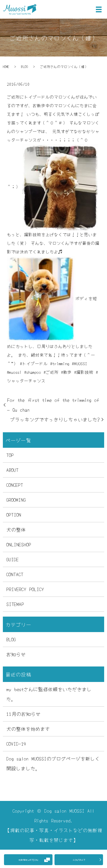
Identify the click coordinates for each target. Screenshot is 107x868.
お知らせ (16, 654)
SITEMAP (15, 604)
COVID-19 (16, 743)
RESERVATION (28, 860)
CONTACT (79, 860)
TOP (10, 455)
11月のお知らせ (23, 714)
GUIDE (12, 559)
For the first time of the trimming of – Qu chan (53, 405)
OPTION (14, 514)
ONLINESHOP (19, 544)
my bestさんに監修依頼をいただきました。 (49, 694)
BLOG (25, 66)
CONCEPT (15, 485)
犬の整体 (16, 529)
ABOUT (12, 470)
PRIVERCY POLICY (25, 589)
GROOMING (16, 500)
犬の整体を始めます (28, 729)
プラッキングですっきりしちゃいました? (55, 419)
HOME (6, 66)
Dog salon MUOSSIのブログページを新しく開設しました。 (53, 763)
